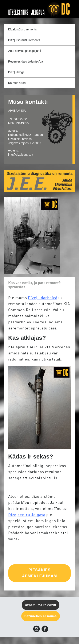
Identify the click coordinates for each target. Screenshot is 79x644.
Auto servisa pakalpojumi (25, 51)
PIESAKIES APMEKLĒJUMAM (39, 573)
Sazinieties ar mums (41, 616)
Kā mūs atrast (17, 83)
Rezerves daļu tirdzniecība (26, 61)
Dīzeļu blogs (16, 72)
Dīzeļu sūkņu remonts (22, 29)
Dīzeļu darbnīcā (43, 298)
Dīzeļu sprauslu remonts (24, 40)
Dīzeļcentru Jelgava (27, 515)
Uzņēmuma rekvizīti (41, 605)
